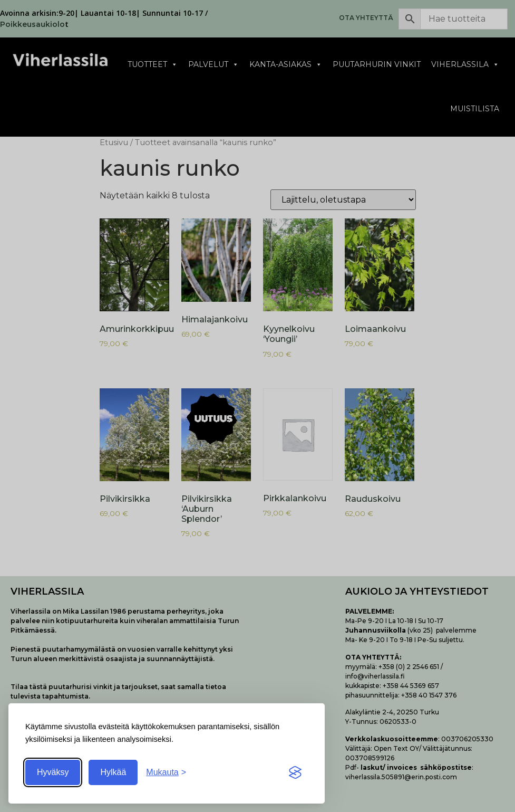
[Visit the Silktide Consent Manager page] (295, 772)
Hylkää (113, 772)
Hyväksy (53, 772)
